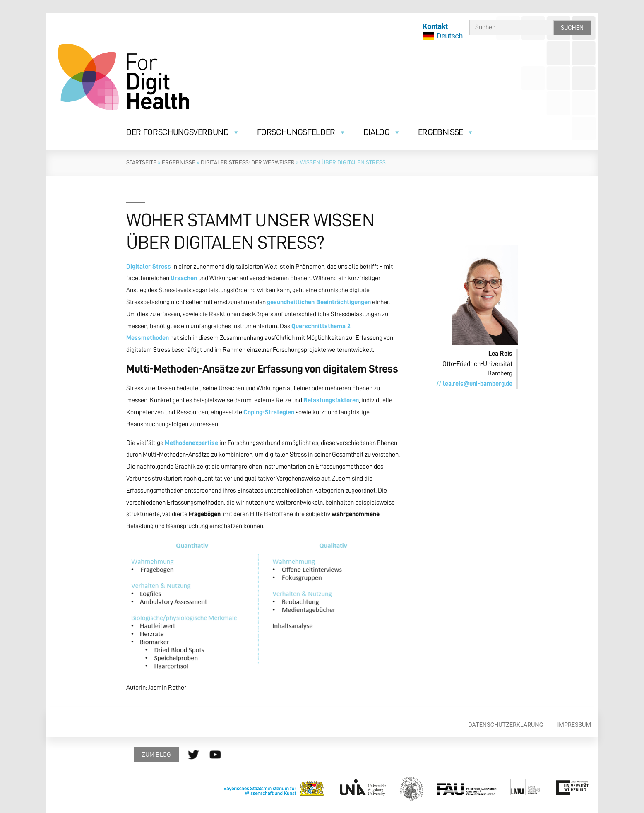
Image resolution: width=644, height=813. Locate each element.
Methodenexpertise (191, 443)
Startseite (141, 162)
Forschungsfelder (302, 132)
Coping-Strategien (269, 412)
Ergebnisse (446, 132)
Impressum (574, 725)
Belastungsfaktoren (331, 400)
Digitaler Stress (149, 267)
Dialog (382, 132)
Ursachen (184, 278)
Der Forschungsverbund (183, 132)
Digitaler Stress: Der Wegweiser (248, 162)
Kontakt (435, 26)
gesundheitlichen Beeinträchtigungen (319, 302)
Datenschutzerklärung (506, 725)
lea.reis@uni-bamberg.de (478, 384)
